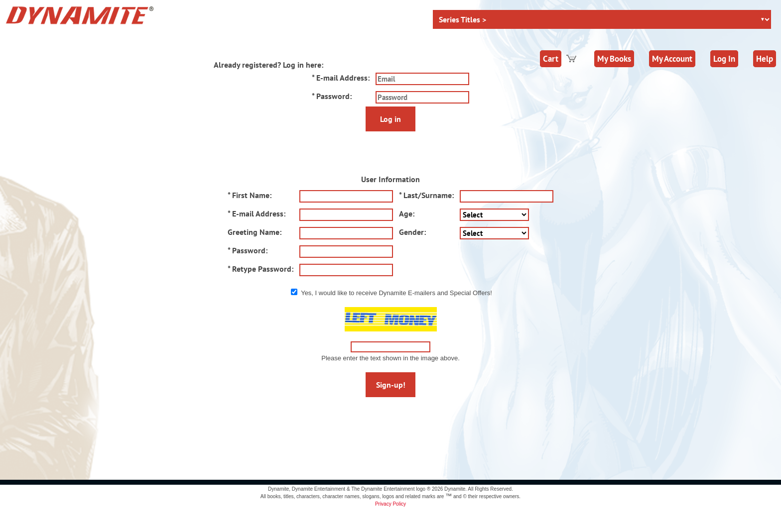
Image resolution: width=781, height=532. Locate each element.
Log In (724, 59)
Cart (551, 59)
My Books (614, 59)
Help (765, 59)
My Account (672, 59)
